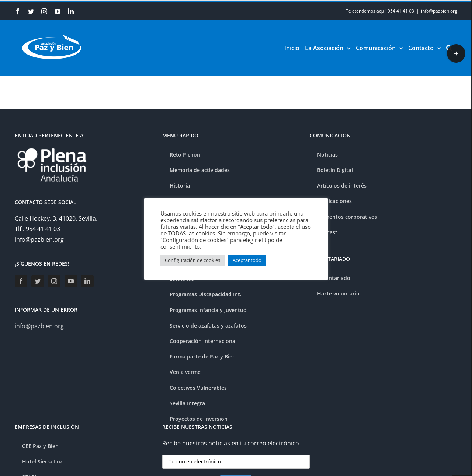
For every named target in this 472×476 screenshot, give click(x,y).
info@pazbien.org (439, 11)
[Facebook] (21, 281)
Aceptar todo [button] (247, 260)
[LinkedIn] (87, 281)
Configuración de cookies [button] (192, 260)
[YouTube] (71, 281)
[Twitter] (38, 281)
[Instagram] (54, 281)
